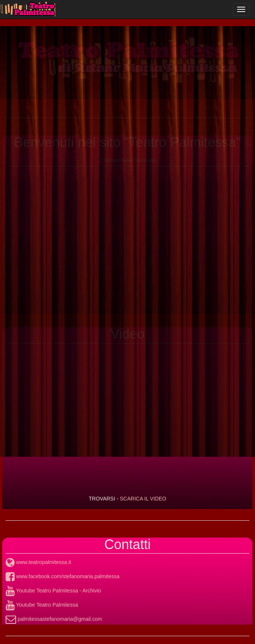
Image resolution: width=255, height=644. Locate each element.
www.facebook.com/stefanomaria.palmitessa (63, 576)
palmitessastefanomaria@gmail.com (54, 619)
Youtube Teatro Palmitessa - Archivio (53, 591)
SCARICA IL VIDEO (143, 499)
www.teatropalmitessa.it (38, 562)
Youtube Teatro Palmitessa (42, 605)
